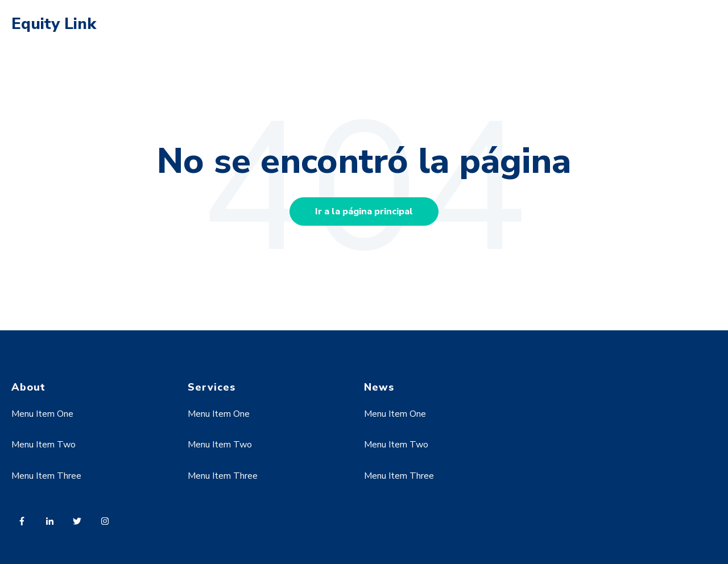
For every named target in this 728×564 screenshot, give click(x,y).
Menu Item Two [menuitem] (44, 445)
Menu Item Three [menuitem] (46, 476)
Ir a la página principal (364, 212)
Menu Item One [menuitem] (42, 414)
